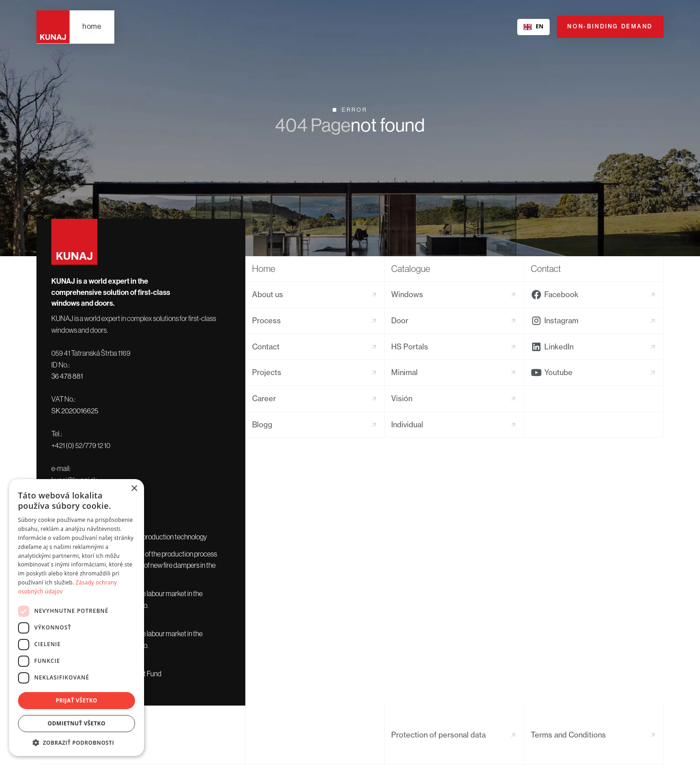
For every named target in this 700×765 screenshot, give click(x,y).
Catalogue (411, 269)
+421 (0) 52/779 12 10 (81, 445)
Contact (546, 269)
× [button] (134, 489)
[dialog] (77, 618)
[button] (77, 742)
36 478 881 (67, 376)
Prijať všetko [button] (77, 700)
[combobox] (533, 27)
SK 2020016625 (75, 411)
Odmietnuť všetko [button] (77, 723)
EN (533, 26)
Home (264, 269)
